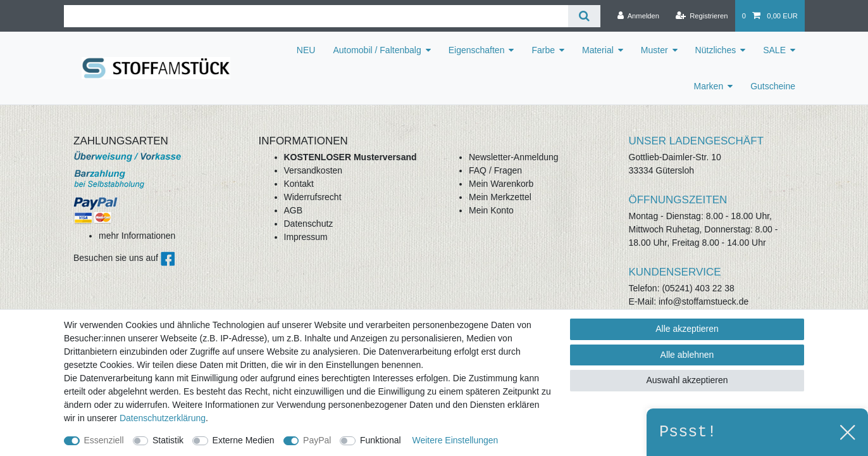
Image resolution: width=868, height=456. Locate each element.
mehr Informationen (137, 236)
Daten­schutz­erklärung (163, 418)
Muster (654, 50)
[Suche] (584, 16)
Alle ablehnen (687, 355)
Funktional (381, 440)
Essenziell (104, 440)
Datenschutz (309, 224)
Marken (708, 86)
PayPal (317, 440)
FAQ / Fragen (495, 170)
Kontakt (299, 184)
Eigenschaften (477, 50)
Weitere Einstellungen (455, 440)
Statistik (168, 440)
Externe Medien (244, 440)
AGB (294, 210)
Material (598, 50)
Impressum (306, 237)
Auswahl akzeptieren (687, 380)
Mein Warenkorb (501, 184)
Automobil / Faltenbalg (377, 50)
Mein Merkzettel (500, 197)
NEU (306, 50)
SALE (774, 50)
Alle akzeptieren (687, 329)
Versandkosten (313, 170)
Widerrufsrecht (313, 197)
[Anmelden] (638, 16)
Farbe (543, 50)
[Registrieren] (701, 16)
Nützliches (716, 50)
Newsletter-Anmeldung (514, 157)
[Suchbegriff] (316, 16)
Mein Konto (491, 210)
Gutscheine (773, 86)
